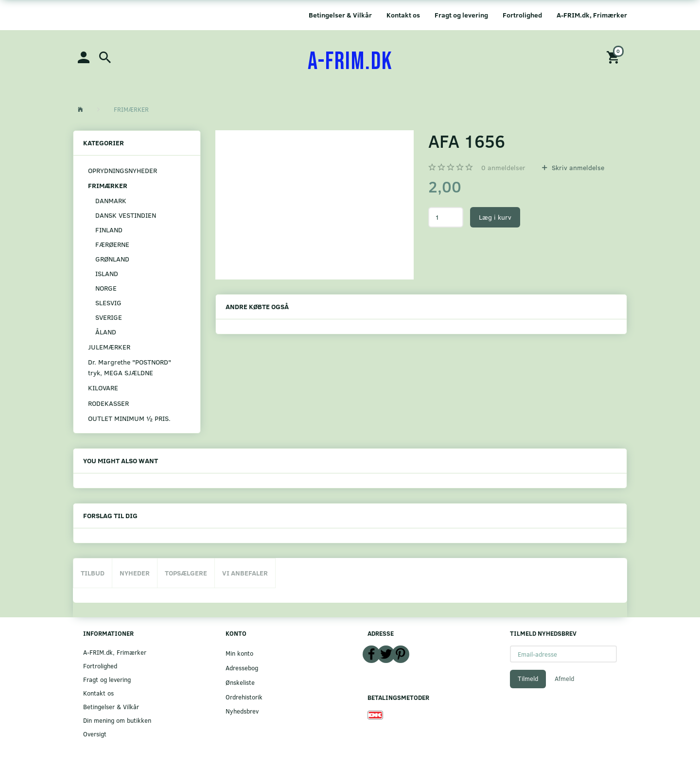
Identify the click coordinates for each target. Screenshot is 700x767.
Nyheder (135, 573)
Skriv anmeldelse (577, 167)
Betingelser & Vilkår (340, 15)
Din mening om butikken (117, 720)
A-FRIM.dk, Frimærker (592, 15)
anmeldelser (503, 167)
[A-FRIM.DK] (350, 62)
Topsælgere (186, 573)
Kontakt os (403, 15)
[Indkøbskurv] (614, 57)
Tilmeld (528, 679)
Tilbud (93, 573)
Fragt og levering (461, 15)
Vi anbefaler (245, 573)
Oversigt (95, 734)
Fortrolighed (522, 15)
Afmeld (564, 679)
